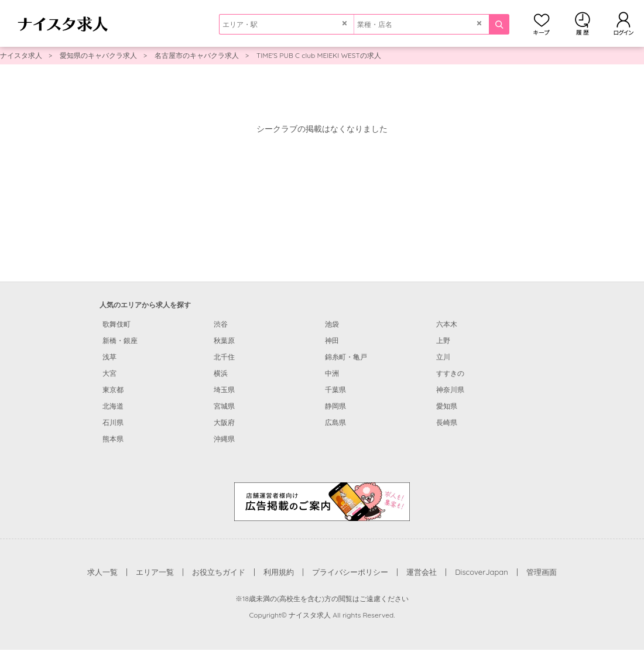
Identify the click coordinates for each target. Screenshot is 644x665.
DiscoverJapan (482, 572)
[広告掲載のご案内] (322, 501)
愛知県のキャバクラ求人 (98, 55)
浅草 (109, 357)
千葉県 (335, 390)
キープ (542, 23)
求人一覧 (102, 572)
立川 (443, 357)
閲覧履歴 (583, 23)
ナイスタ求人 (21, 55)
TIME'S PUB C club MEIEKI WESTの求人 (319, 55)
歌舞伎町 (117, 324)
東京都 (113, 390)
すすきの (450, 373)
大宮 (109, 373)
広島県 (335, 422)
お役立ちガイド (219, 572)
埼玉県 (224, 390)
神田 (332, 340)
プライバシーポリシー (350, 572)
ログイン (624, 23)
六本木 (447, 324)
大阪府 (224, 422)
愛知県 (447, 406)
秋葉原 (224, 340)
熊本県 (113, 439)
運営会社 (422, 572)
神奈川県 (450, 390)
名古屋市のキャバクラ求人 (197, 55)
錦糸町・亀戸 (346, 357)
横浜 (221, 373)
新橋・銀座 (120, 340)
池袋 (332, 324)
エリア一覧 (155, 572)
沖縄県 (224, 439)
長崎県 (447, 422)
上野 (443, 340)
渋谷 (221, 324)
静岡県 (335, 406)
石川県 (113, 422)
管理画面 (542, 572)
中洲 (332, 373)
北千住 (224, 357)
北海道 (113, 406)
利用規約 (279, 572)
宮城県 (224, 406)
